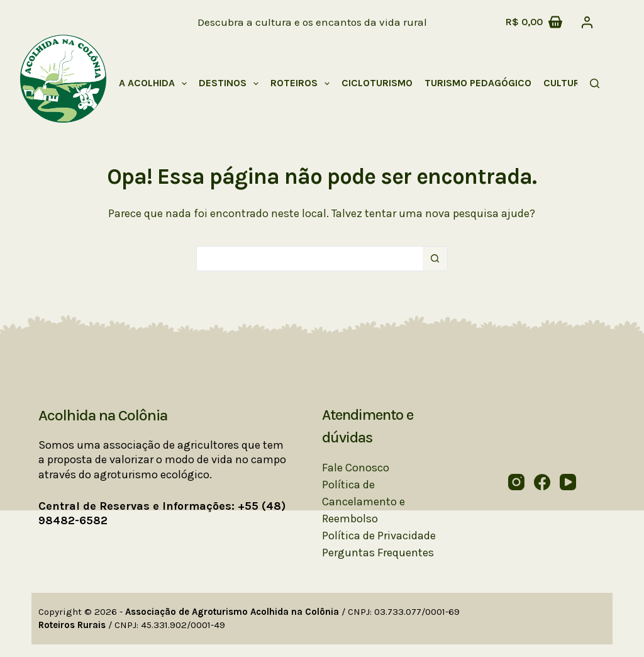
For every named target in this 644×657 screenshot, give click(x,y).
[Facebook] (542, 482)
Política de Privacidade (379, 536)
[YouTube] (568, 482)
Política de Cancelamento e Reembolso (364, 502)
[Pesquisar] (595, 83)
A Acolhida (155, 84)
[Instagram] (516, 482)
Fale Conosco (356, 468)
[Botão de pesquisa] (435, 259)
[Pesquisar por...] (309, 259)
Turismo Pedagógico (478, 83)
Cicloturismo (377, 83)
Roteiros (303, 84)
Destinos (231, 84)
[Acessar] (587, 22)
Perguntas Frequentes (378, 553)
